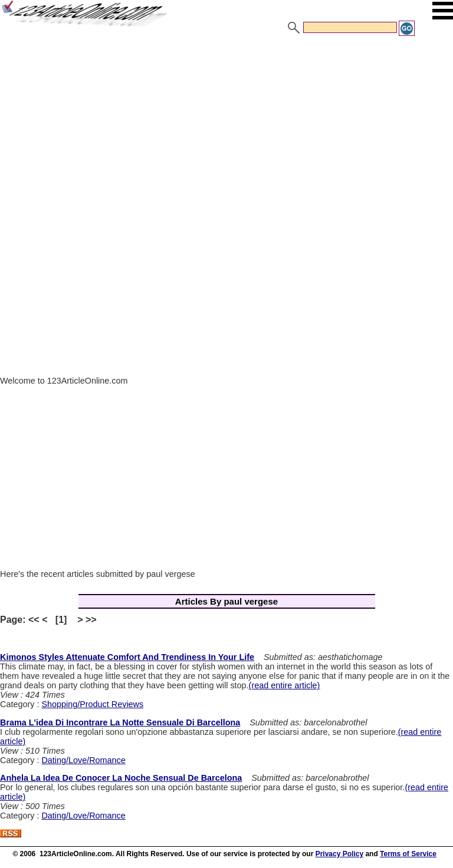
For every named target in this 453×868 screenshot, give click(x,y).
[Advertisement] (226, 126)
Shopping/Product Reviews (92, 704)
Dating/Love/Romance (83, 760)
